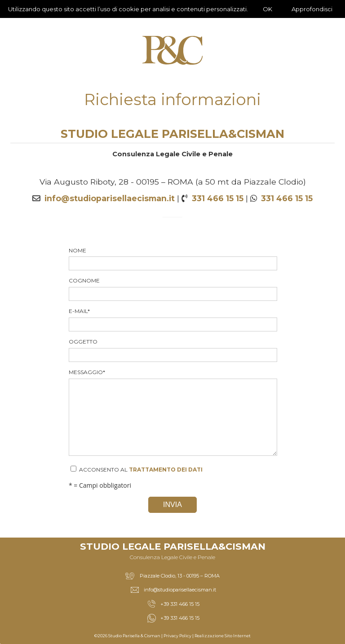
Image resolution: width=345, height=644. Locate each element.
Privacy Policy (177, 636)
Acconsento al (137, 469)
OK (268, 9)
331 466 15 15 (218, 198)
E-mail (172, 320)
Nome (172, 259)
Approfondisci (312, 9)
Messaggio (172, 412)
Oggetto (172, 350)
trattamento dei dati (166, 470)
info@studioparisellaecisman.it (110, 198)
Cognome (172, 289)
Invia (172, 505)
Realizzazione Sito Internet (223, 636)
